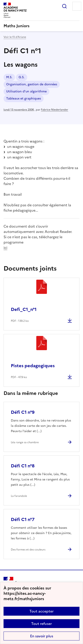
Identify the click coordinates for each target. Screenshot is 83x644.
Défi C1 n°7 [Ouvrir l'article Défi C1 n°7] (23, 519)
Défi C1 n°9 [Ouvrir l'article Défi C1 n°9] (23, 412)
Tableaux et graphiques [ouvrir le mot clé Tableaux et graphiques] (24, 99)
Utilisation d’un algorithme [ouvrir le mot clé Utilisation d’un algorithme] (26, 91)
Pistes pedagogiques (33, 366)
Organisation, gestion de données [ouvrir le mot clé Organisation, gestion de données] (32, 84)
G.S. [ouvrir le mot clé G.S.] (22, 77)
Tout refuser (41, 624)
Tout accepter (41, 611)
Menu (77, 6)
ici (5, 248)
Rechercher (64, 6)
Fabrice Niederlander (55, 110)
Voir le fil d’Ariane (15, 37)
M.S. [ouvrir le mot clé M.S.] (9, 77)
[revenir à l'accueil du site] (41, 26)
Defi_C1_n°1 (24, 309)
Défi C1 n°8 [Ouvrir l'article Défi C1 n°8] (23, 466)
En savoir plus (42, 636)
